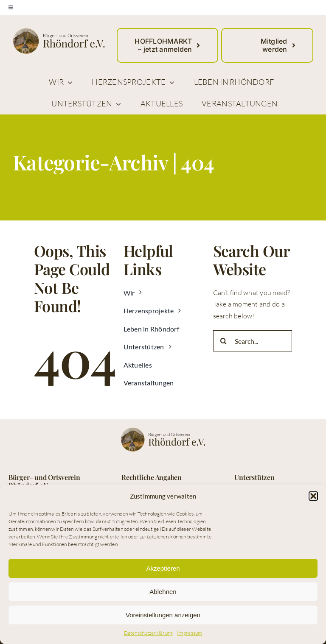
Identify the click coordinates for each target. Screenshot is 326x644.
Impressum (190, 633)
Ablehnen (163, 592)
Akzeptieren (163, 568)
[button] (313, 496)
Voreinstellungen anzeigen (163, 615)
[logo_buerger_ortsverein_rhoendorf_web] (59, 31)
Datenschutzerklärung (149, 633)
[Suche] (224, 341)
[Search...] (253, 341)
